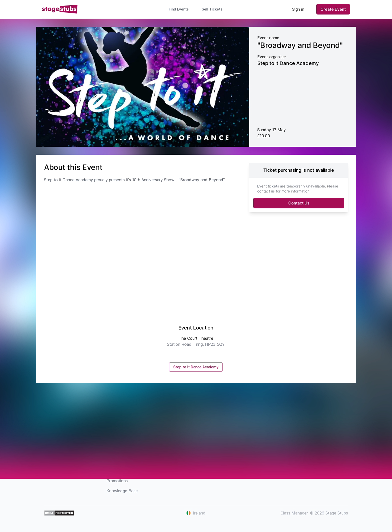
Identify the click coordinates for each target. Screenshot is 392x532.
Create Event (333, 9)
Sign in (298, 9)
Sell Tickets (214, 9)
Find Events (179, 9)
